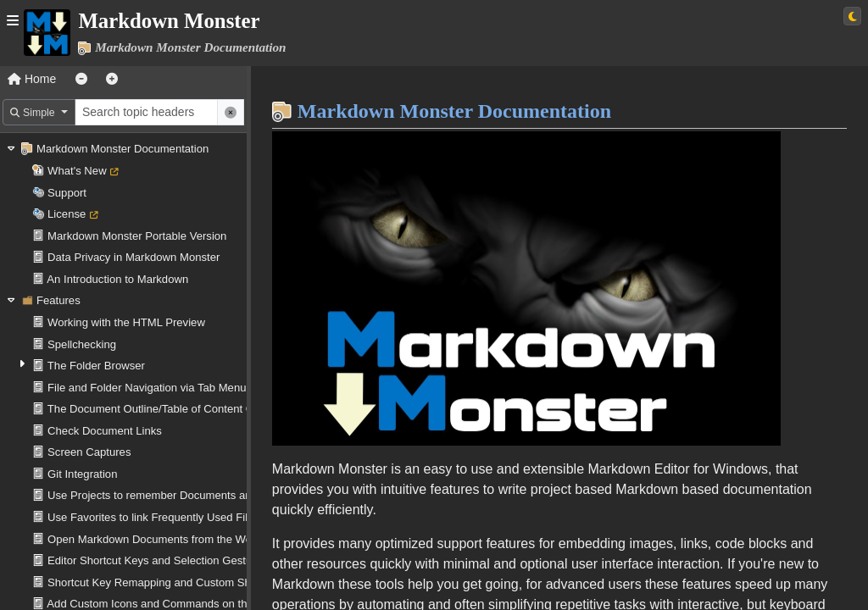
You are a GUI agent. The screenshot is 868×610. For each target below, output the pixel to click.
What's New (77, 171)
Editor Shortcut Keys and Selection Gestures (157, 560)
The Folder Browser (96, 366)
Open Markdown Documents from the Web (153, 539)
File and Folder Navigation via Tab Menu (147, 388)
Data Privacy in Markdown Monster (134, 257)
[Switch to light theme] (852, 16)
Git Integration (82, 474)
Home (32, 79)
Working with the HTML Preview (126, 322)
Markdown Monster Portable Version (137, 236)
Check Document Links (105, 431)
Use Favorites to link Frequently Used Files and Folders (184, 517)
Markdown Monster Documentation (122, 149)
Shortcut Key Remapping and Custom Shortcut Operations (192, 582)
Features (58, 300)
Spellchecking (82, 344)
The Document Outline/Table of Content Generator (172, 409)
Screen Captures (89, 452)
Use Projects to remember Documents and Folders (172, 495)
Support (67, 193)
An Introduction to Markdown (117, 279)
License (67, 214)
